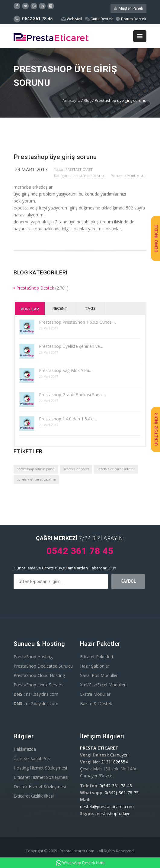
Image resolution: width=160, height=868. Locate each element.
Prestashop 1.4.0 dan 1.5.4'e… (68, 419)
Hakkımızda (25, 749)
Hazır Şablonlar (95, 666)
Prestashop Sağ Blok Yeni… (66, 370)
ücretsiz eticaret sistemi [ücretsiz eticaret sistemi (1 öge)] (116, 469)
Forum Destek (131, 19)
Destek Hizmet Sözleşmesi (40, 787)
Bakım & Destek (96, 703)
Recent (60, 308)
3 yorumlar (135, 176)
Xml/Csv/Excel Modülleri (103, 685)
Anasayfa (71, 100)
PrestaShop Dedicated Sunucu (43, 666)
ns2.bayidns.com (36, 703)
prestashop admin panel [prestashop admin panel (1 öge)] (36, 469)
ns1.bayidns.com (36, 694)
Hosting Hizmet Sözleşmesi (40, 768)
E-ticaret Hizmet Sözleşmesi (41, 777)
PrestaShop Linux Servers (38, 685)
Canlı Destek (99, 19)
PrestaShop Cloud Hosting (39, 675)
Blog (88, 100)
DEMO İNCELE (156, 239)
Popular (30, 309)
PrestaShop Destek (87, 176)
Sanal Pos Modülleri (99, 675)
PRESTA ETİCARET (99, 748)
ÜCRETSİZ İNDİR (156, 430)
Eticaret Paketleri (96, 657)
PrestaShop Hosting (33, 657)
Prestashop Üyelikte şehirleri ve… (71, 346)
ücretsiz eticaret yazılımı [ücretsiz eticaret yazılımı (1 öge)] (36, 479)
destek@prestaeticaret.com (107, 806)
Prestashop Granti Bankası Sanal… (72, 395)
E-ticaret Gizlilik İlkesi (34, 796)
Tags (90, 308)
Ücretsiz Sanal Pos (32, 758)
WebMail (71, 19)
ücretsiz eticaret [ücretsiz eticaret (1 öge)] (76, 469)
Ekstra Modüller (95, 694)
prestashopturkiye (113, 813)
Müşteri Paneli (128, 8)
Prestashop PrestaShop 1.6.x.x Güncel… (77, 322)
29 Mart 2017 (31, 170)
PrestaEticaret (79, 169)
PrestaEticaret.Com (77, 851)
